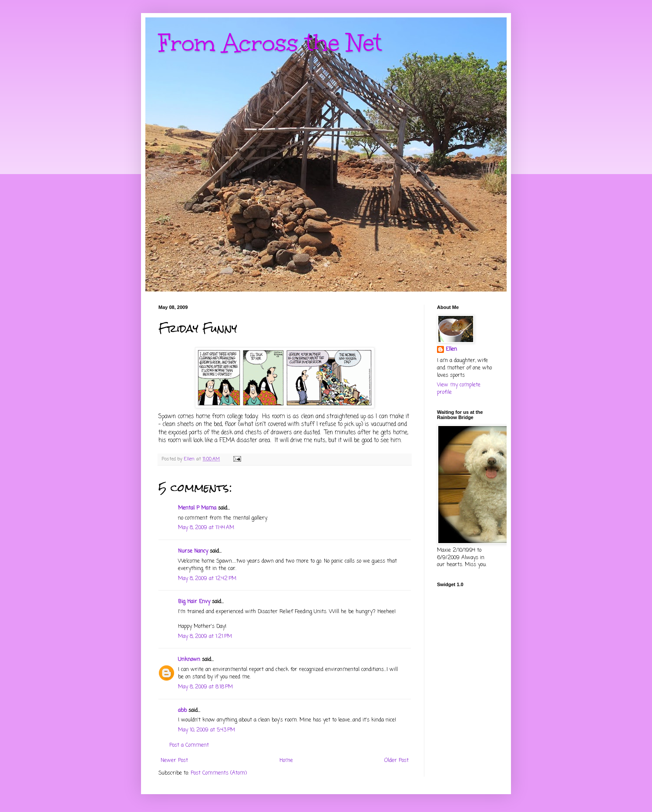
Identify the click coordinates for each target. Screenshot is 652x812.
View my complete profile (459, 389)
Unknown (189, 660)
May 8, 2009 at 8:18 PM (205, 687)
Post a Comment (189, 745)
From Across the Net (270, 43)
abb (182, 711)
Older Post (397, 761)
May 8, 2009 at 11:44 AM (206, 528)
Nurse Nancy (193, 551)
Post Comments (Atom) (219, 773)
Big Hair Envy (194, 602)
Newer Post (174, 761)
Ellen (451, 350)
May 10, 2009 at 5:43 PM (207, 730)
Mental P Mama (197, 508)
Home (286, 761)
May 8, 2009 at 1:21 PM (205, 637)
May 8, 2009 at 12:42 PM (207, 579)
